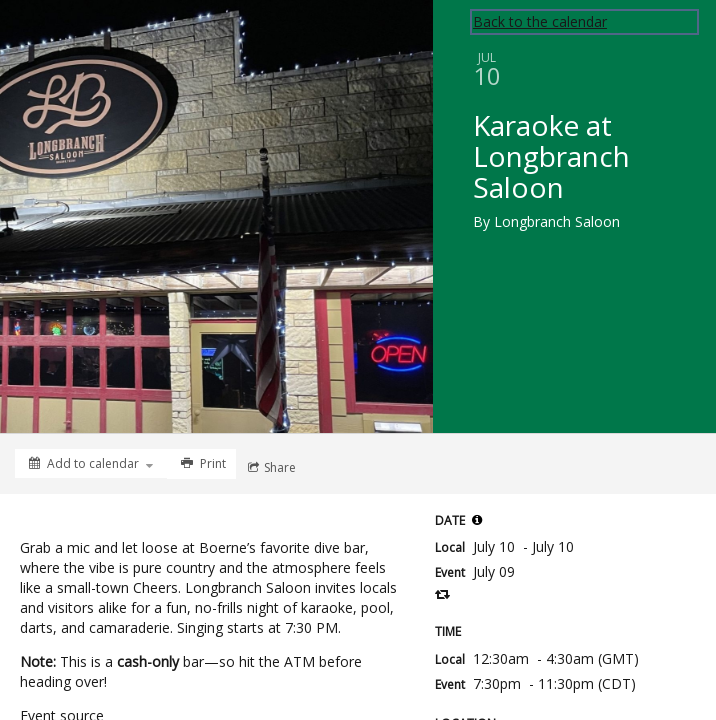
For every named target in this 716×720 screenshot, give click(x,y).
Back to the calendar (540, 21)
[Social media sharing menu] (270, 468)
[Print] (201, 464)
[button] (477, 520)
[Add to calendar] (91, 463)
